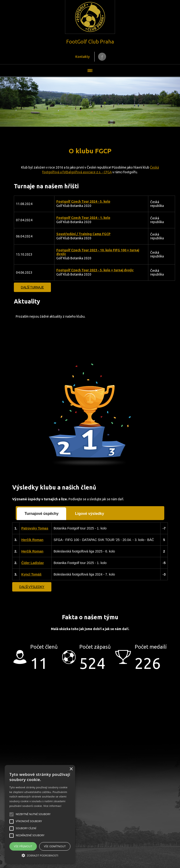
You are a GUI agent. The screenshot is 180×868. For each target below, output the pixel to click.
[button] (40, 855)
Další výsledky (32, 587)
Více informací (52, 806)
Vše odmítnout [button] (55, 846)
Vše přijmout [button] (23, 846)
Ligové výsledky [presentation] (90, 514)
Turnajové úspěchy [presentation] (42, 514)
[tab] (42, 514)
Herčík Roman (32, 540)
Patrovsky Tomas (35, 528)
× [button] (71, 769)
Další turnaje (32, 287)
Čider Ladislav (33, 563)
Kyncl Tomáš (31, 574)
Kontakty (82, 57)
